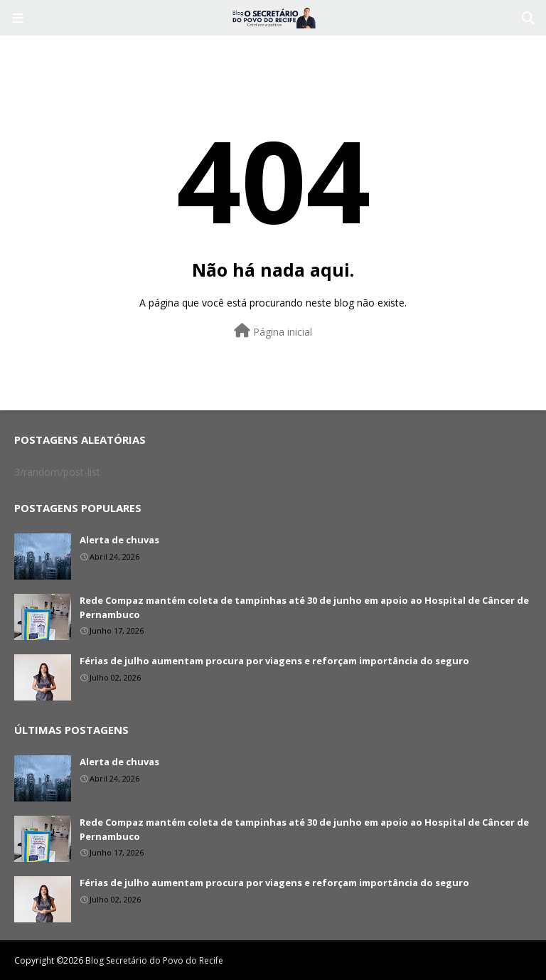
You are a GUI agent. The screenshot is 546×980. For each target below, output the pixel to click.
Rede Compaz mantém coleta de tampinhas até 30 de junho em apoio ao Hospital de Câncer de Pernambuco (304, 607)
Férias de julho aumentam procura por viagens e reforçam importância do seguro (274, 661)
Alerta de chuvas (119, 540)
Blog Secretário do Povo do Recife (154, 960)
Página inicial (273, 331)
